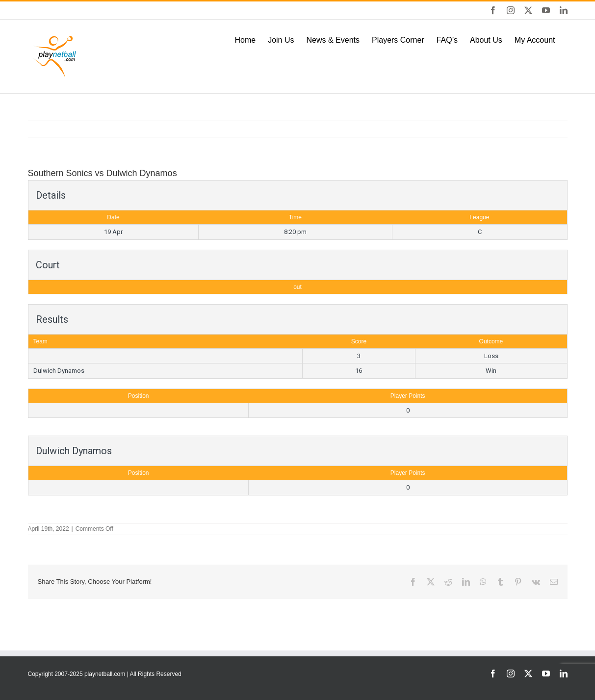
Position (139, 396)
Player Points (408, 396)
